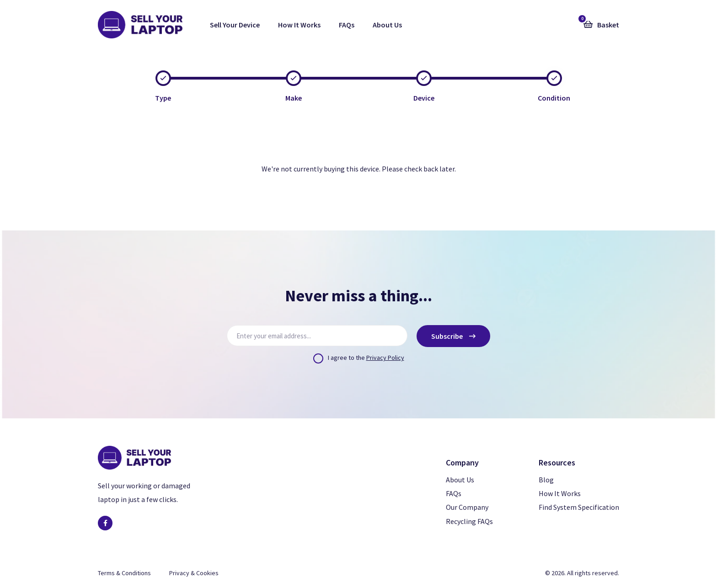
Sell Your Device (235, 25)
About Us (387, 25)
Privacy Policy (385, 358)
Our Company (467, 507)
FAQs (347, 25)
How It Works (299, 25)
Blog (546, 480)
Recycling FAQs (469, 521)
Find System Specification (579, 507)
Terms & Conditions (124, 573)
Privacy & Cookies (194, 573)
